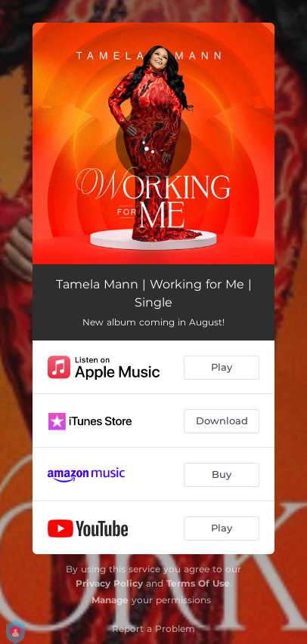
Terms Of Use (198, 583)
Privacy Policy (109, 583)
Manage (110, 600)
